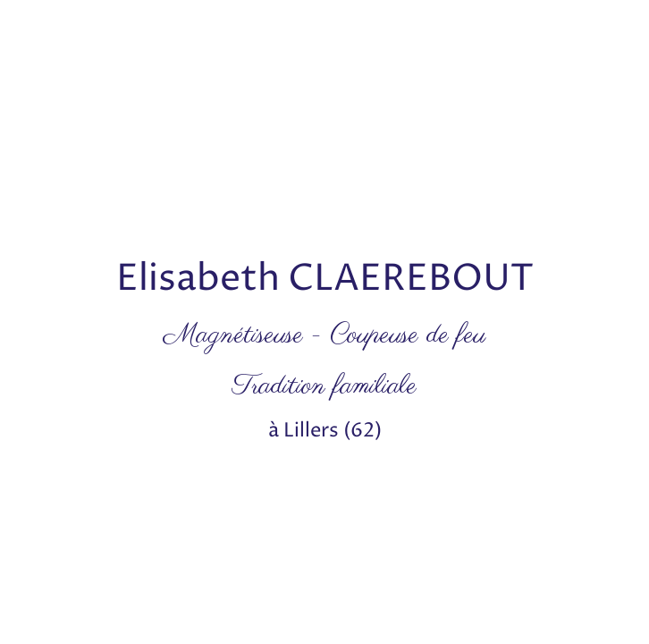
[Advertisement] (324, 125)
